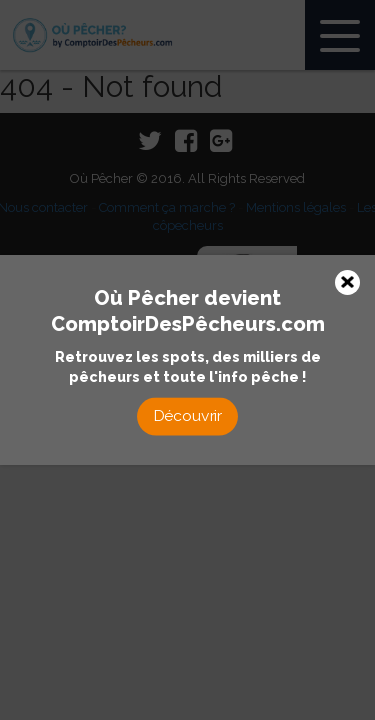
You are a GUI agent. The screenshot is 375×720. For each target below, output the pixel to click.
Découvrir (188, 415)
